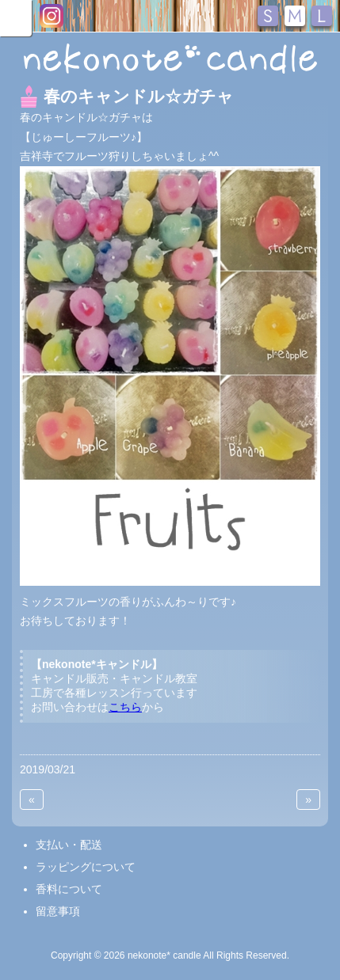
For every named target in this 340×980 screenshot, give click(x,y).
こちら (125, 707)
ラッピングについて (86, 867)
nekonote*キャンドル (170, 59)
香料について (69, 889)
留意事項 (58, 911)
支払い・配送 (69, 845)
